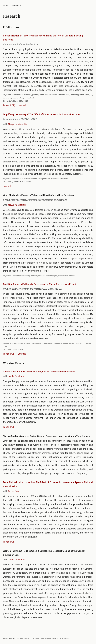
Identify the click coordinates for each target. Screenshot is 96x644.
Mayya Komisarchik (18, 124)
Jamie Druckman (16, 376)
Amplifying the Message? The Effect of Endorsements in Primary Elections (41, 114)
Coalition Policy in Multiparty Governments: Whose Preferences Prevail (40, 284)
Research (16, 6)
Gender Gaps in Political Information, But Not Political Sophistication (39, 372)
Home (6, 6)
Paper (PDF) (9, 105)
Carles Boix (13, 491)
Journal (22, 105)
